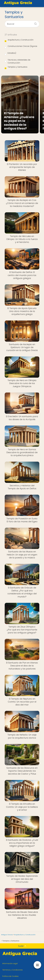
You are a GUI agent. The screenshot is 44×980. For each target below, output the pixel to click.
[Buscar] (35, 23)
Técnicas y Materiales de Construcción (17, 61)
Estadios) (10, 53)
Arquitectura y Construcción (19, 40)
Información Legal (10, 963)
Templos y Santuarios (16, 67)
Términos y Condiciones (12, 970)
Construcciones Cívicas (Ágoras (21, 47)
